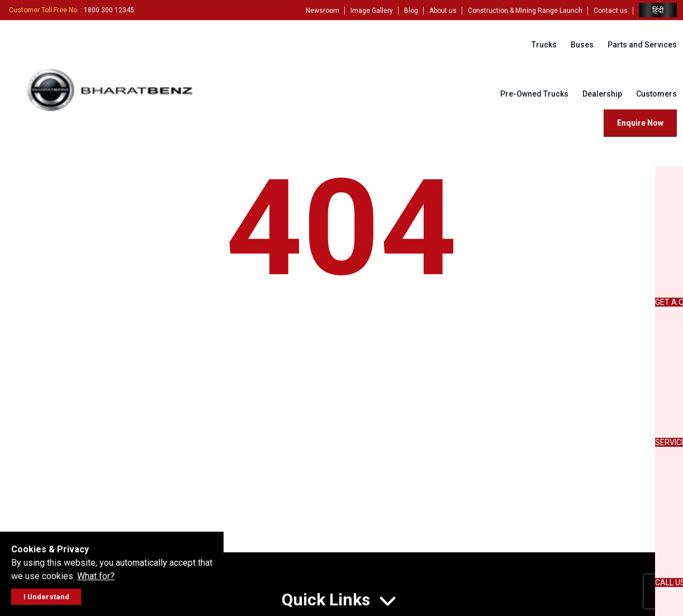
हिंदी (658, 10)
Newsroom (322, 11)
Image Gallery (372, 11)
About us (443, 11)
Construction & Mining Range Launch (525, 11)
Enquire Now (640, 123)
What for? (96, 576)
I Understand (46, 597)
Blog (411, 11)
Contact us (611, 11)
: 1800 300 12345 (72, 10)
